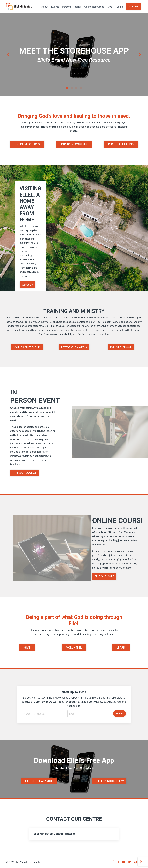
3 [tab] (76, 88)
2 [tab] (72, 88)
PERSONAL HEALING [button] (121, 144)
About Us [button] (27, 285)
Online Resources (94, 6)
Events (55, 6)
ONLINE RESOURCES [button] (27, 144)
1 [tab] (67, 88)
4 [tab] (81, 88)
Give (110, 6)
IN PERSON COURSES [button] (74, 144)
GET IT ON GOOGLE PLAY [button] (109, 782)
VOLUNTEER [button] (74, 648)
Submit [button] (120, 714)
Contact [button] (134, 6)
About (45, 6)
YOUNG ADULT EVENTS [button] (27, 347)
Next (140, 55)
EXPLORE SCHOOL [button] (121, 347)
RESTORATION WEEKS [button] (74, 347)
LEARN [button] (121, 648)
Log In (120, 6)
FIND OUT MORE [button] (104, 577)
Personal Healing (71, 6)
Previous (8, 55)
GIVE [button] (27, 648)
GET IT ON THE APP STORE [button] (39, 782)
